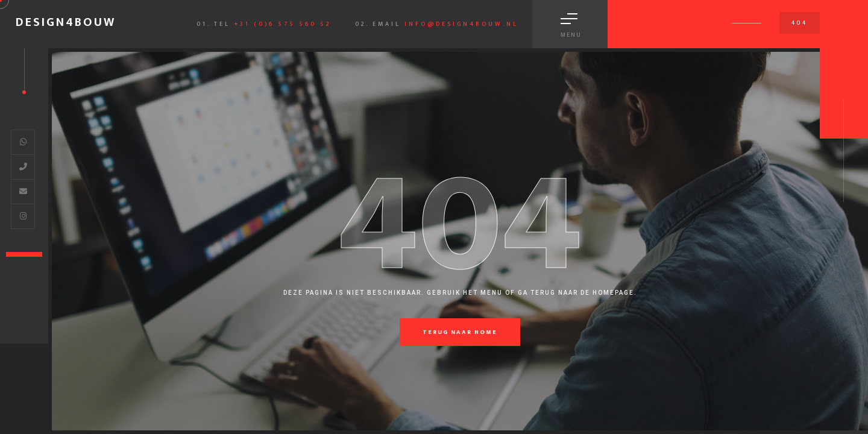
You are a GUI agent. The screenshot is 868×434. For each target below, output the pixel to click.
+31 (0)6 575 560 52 (282, 24)
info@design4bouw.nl (461, 24)
